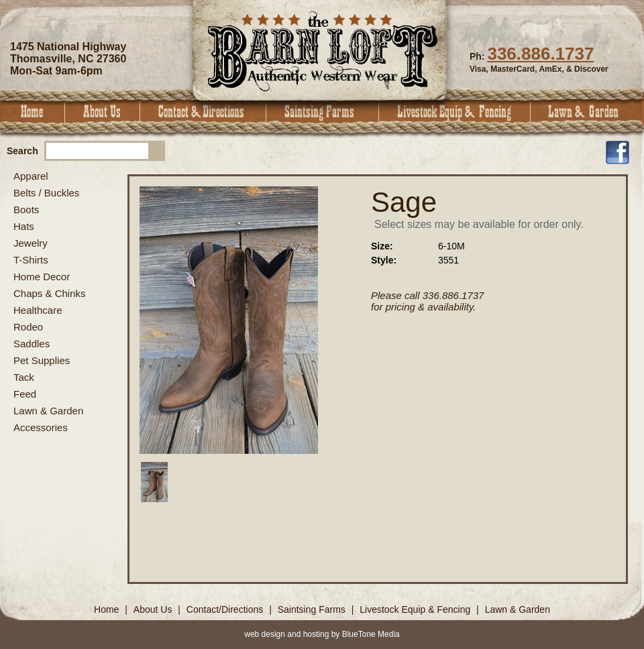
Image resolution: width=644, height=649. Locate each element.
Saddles (32, 344)
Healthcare (38, 310)
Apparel (31, 176)
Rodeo (28, 327)
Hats (24, 226)
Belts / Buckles (46, 193)
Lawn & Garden (587, 112)
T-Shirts (31, 260)
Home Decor (42, 277)
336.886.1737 (540, 54)
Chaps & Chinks (50, 293)
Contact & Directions (203, 112)
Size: (382, 246)
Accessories (41, 427)
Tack (24, 377)
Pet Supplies (42, 360)
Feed (25, 394)
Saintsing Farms (323, 112)
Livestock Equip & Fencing (455, 112)
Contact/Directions (226, 609)
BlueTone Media (371, 634)
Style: (384, 260)
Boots (26, 210)
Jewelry (31, 243)
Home (33, 112)
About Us (103, 112)
